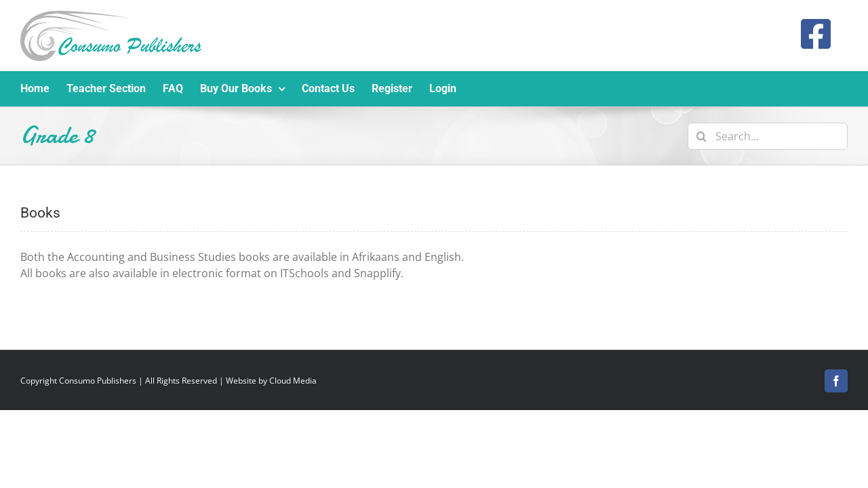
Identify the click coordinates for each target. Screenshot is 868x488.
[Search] (701, 136)
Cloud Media (293, 381)
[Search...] (768, 136)
